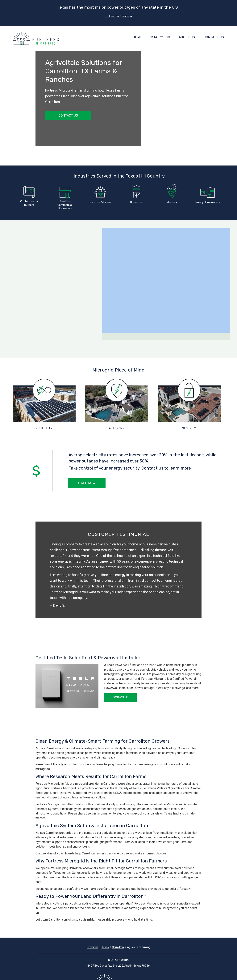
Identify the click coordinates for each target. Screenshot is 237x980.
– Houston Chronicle (118, 16)
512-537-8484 (118, 960)
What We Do (160, 37)
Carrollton (118, 947)
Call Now (87, 483)
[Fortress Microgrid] (36, 38)
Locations (92, 947)
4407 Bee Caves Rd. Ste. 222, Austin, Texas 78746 (118, 966)
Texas (105, 947)
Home (137, 37)
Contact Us (214, 37)
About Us (187, 37)
